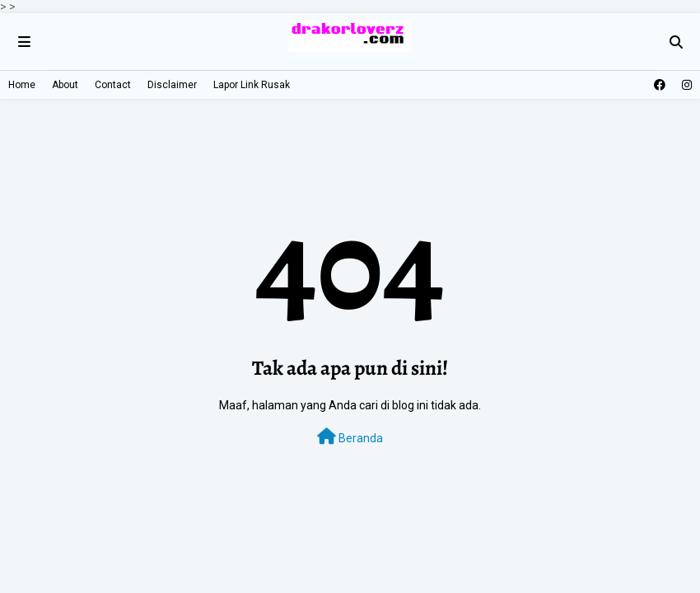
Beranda (350, 437)
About (65, 85)
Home (22, 85)
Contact (113, 85)
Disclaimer (172, 85)
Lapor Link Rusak (252, 85)
